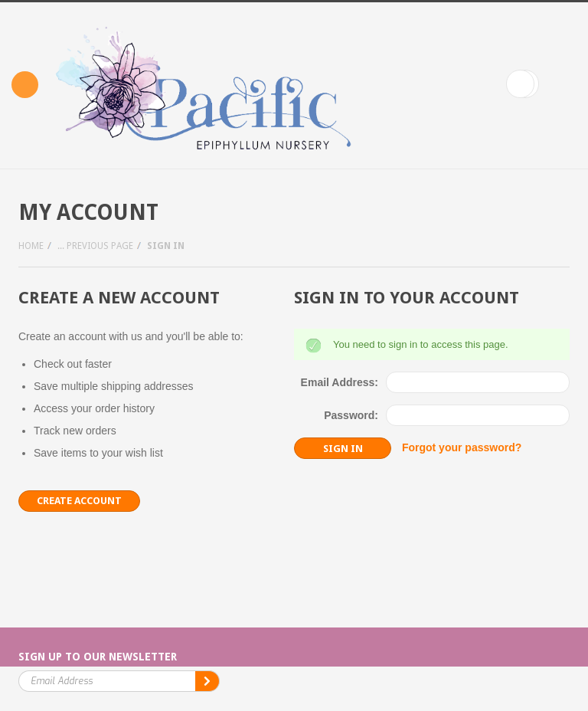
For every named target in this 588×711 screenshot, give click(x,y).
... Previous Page (95, 246)
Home (31, 246)
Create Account (79, 501)
